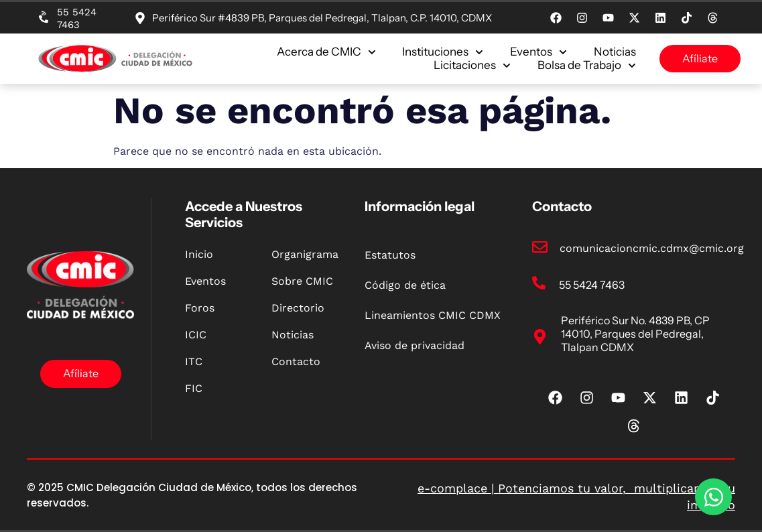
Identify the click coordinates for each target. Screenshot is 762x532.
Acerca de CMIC (326, 52)
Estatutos (390, 255)
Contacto (296, 361)
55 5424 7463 (77, 18)
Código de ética (405, 285)
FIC (194, 388)
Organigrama (305, 254)
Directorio (298, 308)
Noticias (615, 52)
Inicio (199, 254)
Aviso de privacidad (415, 345)
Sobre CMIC (302, 281)
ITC (194, 361)
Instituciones (443, 52)
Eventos (538, 52)
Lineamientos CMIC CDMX (433, 315)
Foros (200, 308)
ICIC (196, 335)
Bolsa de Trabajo (587, 65)
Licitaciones (472, 65)
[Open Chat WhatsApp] (713, 497)
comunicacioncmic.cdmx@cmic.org (652, 248)
